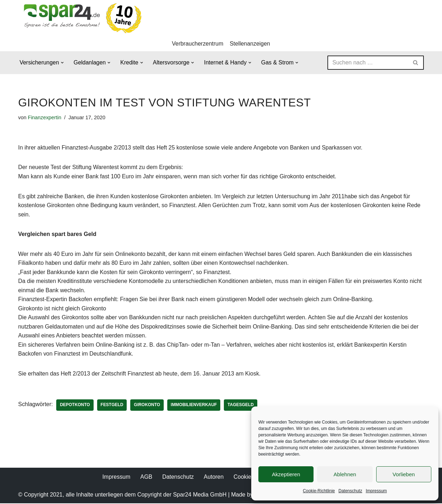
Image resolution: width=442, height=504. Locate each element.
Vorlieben (404, 474)
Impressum (376, 491)
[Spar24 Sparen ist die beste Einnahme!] (80, 18)
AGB (146, 477)
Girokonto (147, 406)
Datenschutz (350, 491)
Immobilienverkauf (194, 406)
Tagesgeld (241, 406)
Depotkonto (75, 406)
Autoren (214, 477)
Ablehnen (345, 474)
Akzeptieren (286, 474)
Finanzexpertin (44, 117)
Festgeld (112, 406)
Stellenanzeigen (250, 44)
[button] (62, 63)
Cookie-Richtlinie (319, 491)
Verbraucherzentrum (198, 44)
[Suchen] (368, 63)
